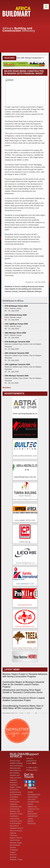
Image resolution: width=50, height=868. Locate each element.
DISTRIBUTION (34, 795)
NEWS (30, 804)
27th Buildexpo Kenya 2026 (16, 306)
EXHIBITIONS (33, 802)
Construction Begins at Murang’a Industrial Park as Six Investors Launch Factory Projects (23, 684)
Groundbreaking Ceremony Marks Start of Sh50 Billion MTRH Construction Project (23, 707)
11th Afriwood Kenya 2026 (16, 315)
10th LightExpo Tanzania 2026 (17, 364)
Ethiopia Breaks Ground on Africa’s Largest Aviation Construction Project (24, 699)
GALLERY (32, 799)
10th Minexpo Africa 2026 (15, 333)
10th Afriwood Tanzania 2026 (17, 353)
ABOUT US (32, 807)
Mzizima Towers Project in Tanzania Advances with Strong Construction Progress (25, 675)
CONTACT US (33, 809)
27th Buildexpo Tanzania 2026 (17, 342)
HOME (30, 792)
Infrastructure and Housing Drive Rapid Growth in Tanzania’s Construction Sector (23, 691)
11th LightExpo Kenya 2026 (16, 324)
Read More (7, 388)
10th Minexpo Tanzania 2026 (17, 376)
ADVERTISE (33, 797)
